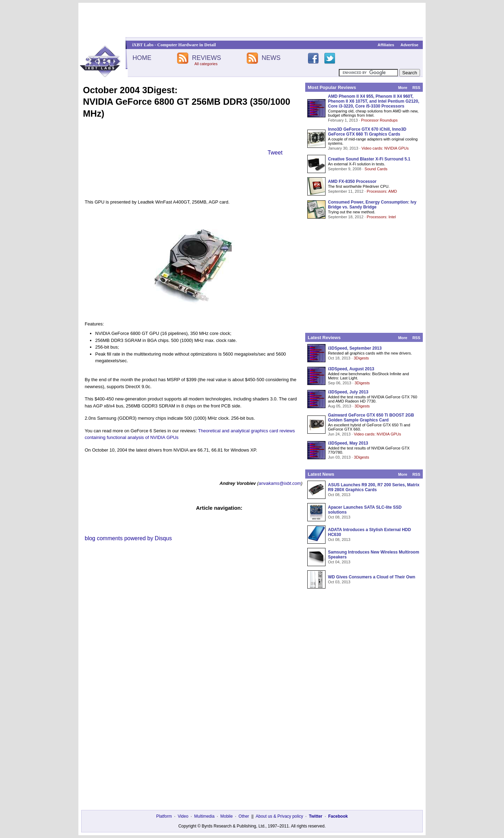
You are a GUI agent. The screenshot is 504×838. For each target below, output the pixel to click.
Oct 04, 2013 (339, 562)
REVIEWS (206, 58)
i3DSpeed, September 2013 (355, 348)
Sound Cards (376, 169)
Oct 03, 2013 (339, 582)
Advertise (409, 45)
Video (183, 816)
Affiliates (386, 45)
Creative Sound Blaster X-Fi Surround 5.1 (369, 159)
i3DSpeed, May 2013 (348, 443)
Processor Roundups (379, 120)
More (402, 88)
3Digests (361, 358)
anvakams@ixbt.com (280, 483)
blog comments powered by (128, 538)
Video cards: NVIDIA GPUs (385, 148)
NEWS (271, 58)
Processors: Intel (381, 217)
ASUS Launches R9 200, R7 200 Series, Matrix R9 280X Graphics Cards (374, 487)
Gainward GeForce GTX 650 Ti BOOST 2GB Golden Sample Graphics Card (371, 418)
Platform (164, 816)
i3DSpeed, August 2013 (351, 369)
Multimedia (204, 816)
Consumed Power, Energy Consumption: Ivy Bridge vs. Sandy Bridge (372, 205)
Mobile (227, 816)
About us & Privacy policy (279, 816)
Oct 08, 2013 (339, 495)
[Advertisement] (252, 20)
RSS (416, 88)
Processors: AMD (382, 191)
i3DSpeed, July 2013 (348, 392)
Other (244, 816)
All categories (206, 64)
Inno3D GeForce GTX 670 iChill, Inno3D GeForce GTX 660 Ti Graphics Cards (367, 132)
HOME (142, 58)
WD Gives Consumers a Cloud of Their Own (372, 577)
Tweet (275, 153)
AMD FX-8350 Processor (352, 181)
